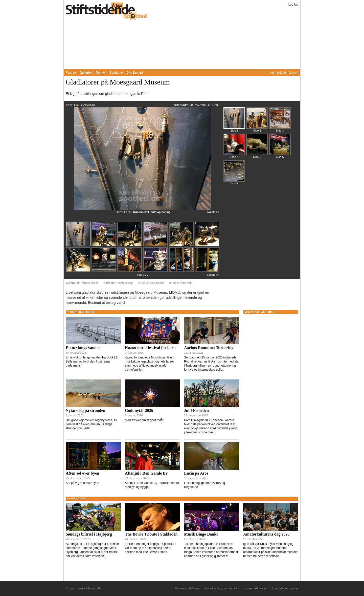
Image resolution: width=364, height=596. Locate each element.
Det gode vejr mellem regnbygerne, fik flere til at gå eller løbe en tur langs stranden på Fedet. (91, 424)
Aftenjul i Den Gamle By (146, 473)
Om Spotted (135, 73)
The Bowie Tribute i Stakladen (151, 534)
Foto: (70, 105)
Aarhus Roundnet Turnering (209, 348)
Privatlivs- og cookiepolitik (222, 588)
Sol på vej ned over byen (82, 483)
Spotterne (116, 73)
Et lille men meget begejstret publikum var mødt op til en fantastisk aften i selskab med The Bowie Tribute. (151, 548)
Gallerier (86, 73)
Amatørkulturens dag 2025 (266, 534)
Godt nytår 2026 (139, 410)
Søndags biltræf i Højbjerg (89, 534)
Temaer (101, 73)
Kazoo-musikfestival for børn (150, 348)
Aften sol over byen (82, 473)
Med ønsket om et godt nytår (144, 420)
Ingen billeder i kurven (283, 73)
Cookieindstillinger (187, 588)
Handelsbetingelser (285, 588)
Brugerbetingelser (256, 588)
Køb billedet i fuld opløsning (152, 212)
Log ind (293, 5)
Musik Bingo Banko (201, 534)
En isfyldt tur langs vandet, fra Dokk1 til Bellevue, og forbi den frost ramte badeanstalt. (92, 361)
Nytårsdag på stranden (85, 410)
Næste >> (213, 212)
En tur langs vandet (83, 348)
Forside (71, 73)
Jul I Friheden (196, 410)
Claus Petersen (84, 105)
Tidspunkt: (181, 105)
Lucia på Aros (196, 473)
